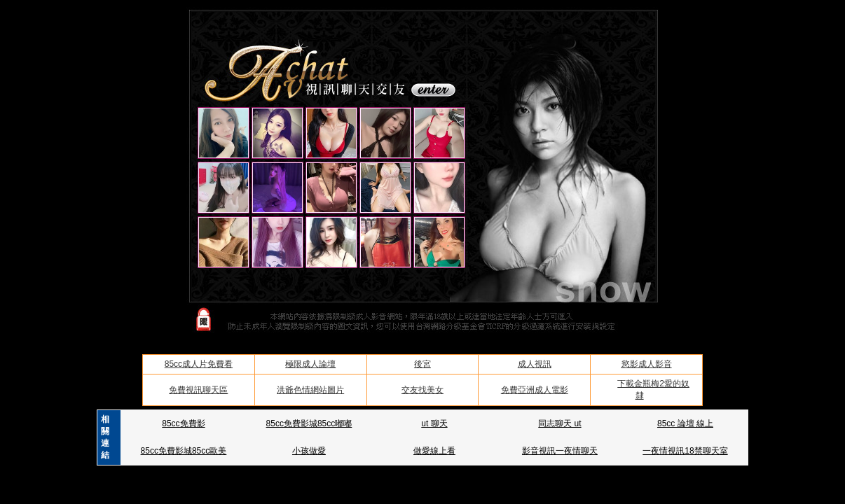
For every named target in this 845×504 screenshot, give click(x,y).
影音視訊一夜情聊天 (560, 451)
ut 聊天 (434, 423)
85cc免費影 (183, 423)
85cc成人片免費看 (199, 364)
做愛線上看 (434, 451)
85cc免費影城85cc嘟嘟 (309, 423)
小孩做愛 (309, 451)
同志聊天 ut (559, 423)
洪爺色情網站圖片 (310, 390)
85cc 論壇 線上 (685, 423)
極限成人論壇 (310, 364)
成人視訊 (535, 364)
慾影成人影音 (647, 364)
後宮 (422, 364)
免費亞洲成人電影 (535, 390)
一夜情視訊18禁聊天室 (685, 451)
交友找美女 (422, 390)
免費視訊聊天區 (198, 390)
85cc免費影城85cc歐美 (184, 451)
